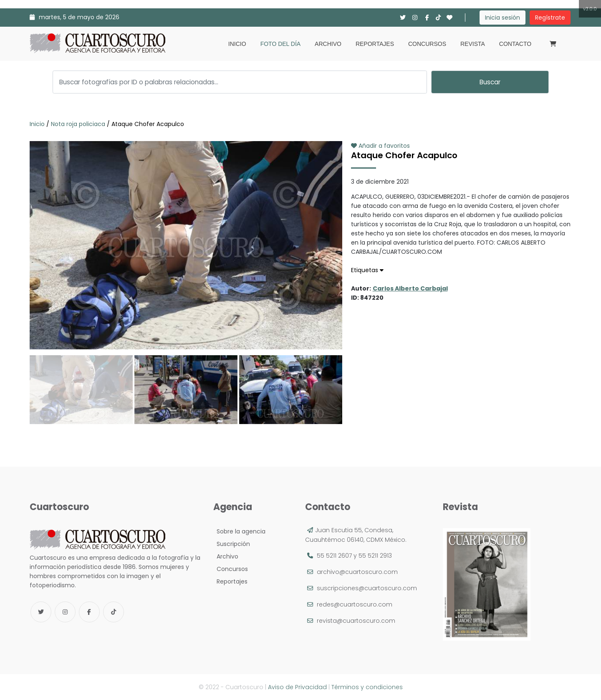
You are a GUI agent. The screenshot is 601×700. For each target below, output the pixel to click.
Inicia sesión (503, 18)
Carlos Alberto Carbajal (410, 288)
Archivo (328, 44)
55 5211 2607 (334, 556)
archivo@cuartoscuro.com (357, 572)
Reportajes (375, 44)
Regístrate (550, 18)
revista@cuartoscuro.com (356, 621)
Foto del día (280, 44)
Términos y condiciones (367, 687)
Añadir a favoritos (380, 146)
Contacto (515, 44)
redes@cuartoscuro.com (355, 604)
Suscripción (232, 544)
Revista (473, 44)
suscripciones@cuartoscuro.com (367, 588)
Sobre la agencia (239, 531)
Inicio (237, 44)
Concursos (427, 44)
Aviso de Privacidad (297, 687)
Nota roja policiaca (78, 124)
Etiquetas (367, 270)
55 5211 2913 (375, 556)
